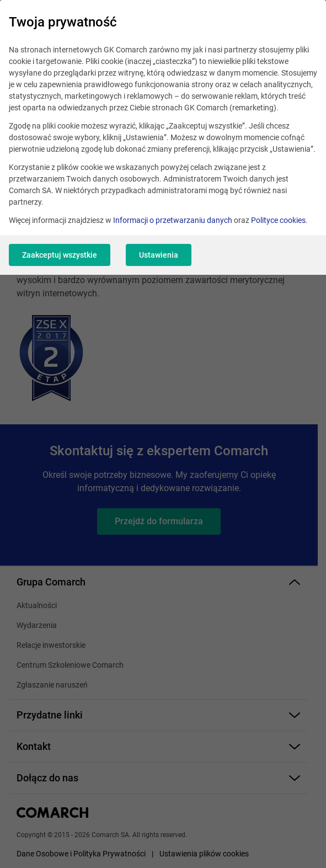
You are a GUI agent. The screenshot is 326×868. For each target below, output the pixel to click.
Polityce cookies (278, 220)
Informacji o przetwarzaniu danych (173, 220)
